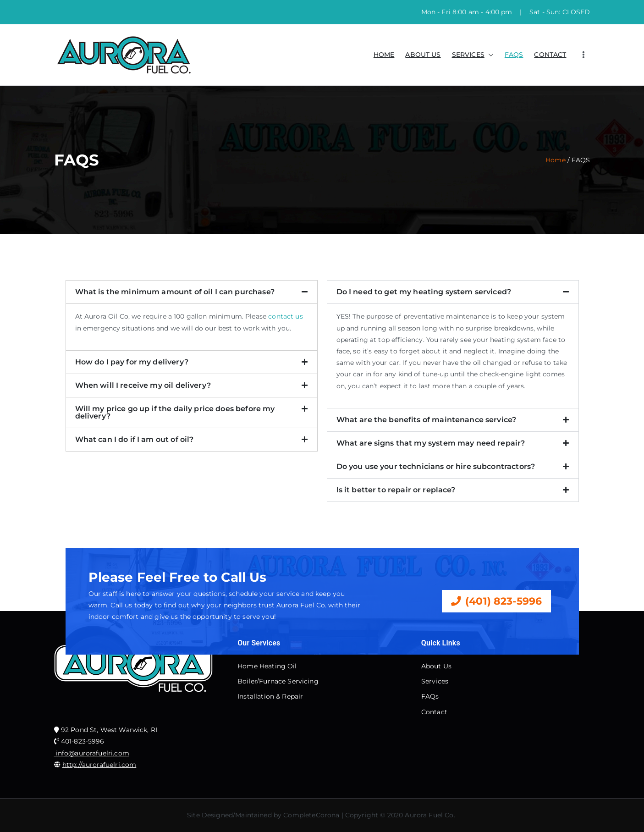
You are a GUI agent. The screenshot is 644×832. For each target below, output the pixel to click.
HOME (384, 55)
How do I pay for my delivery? (132, 362)
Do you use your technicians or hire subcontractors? (436, 466)
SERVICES (473, 55)
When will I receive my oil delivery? (143, 385)
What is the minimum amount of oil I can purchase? (175, 292)
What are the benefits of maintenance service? (427, 420)
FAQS (514, 55)
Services (435, 681)
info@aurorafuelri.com (92, 753)
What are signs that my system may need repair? (431, 443)
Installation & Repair (270, 696)
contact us (286, 316)
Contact (434, 712)
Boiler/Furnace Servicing (278, 681)
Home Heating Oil (267, 666)
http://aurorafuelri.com (99, 765)
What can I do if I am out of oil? (135, 439)
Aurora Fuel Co (429, 815)
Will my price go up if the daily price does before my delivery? (175, 412)
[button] (489, 55)
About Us (436, 666)
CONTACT (550, 55)
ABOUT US (423, 55)
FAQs (430, 696)
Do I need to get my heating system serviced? (424, 292)
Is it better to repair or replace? (396, 490)
